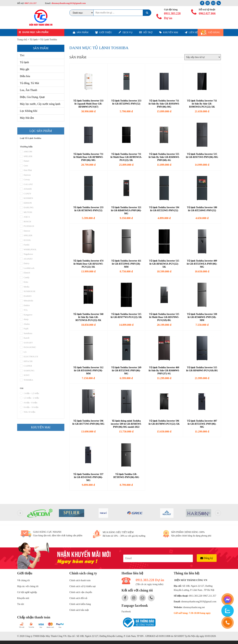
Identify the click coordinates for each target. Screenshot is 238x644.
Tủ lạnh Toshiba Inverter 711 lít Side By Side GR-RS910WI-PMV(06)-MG (164, 104)
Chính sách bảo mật (79, 610)
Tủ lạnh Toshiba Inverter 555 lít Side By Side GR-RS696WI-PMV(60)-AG (164, 157)
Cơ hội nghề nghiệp (27, 592)
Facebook (126, 612)
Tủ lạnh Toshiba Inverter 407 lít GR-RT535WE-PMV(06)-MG (202, 424)
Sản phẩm (81, 32)
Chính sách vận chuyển (81, 592)
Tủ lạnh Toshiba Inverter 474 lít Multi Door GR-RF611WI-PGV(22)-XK (88, 264)
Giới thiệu (104, 32)
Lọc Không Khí (29, 111)
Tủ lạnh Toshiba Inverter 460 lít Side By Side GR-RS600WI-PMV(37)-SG (164, 371)
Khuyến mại (169, 32)
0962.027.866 (207, 14)
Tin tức (21, 604)
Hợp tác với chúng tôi (28, 586)
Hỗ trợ (146, 32)
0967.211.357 (30, 3)
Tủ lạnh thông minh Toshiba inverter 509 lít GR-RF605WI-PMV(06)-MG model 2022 (126, 424)
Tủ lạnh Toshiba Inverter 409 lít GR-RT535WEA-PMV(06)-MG (202, 264)
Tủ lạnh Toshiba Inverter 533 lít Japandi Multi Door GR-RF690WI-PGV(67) (88, 104)
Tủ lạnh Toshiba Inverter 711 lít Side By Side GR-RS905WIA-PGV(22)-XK (202, 104)
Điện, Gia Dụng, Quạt (32, 97)
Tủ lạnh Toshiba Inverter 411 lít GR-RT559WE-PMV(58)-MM (126, 264)
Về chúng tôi (23, 580)
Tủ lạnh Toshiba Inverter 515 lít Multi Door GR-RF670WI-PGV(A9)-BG (164, 317)
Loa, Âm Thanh (28, 90)
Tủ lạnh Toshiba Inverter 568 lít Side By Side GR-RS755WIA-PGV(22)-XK (88, 317)
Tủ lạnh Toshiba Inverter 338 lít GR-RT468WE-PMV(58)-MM (202, 317)
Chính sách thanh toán (80, 580)
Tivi (22, 55)
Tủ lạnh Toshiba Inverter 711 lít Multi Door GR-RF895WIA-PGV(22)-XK (126, 157)
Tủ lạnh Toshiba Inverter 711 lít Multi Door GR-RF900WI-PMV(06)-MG (88, 157)
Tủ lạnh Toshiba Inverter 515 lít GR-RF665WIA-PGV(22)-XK (164, 264)
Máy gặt (25, 69)
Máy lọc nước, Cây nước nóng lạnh (40, 104)
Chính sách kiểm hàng (80, 604)
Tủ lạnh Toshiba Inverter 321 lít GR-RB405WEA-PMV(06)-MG (126, 210)
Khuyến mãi (23, 598)
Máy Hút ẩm (27, 118)
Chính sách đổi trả (78, 598)
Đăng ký (207, 558)
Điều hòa (25, 76)
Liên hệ (191, 32)
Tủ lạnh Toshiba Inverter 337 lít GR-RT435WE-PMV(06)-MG (88, 477)
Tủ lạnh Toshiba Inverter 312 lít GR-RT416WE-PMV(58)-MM (88, 371)
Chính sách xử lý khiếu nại (83, 586)
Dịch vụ (125, 32)
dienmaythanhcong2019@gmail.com (68, 3)
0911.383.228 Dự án (172, 16)
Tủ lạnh (24, 62)
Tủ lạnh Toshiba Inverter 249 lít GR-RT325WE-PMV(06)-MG (126, 371)
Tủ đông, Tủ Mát (29, 83)
